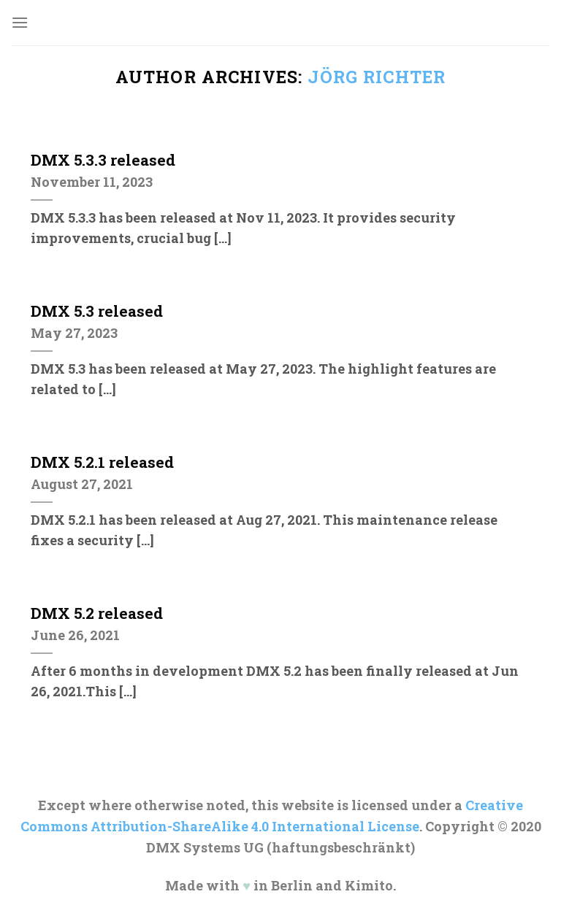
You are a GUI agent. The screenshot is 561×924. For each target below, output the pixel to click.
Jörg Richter (377, 77)
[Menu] (20, 22)
